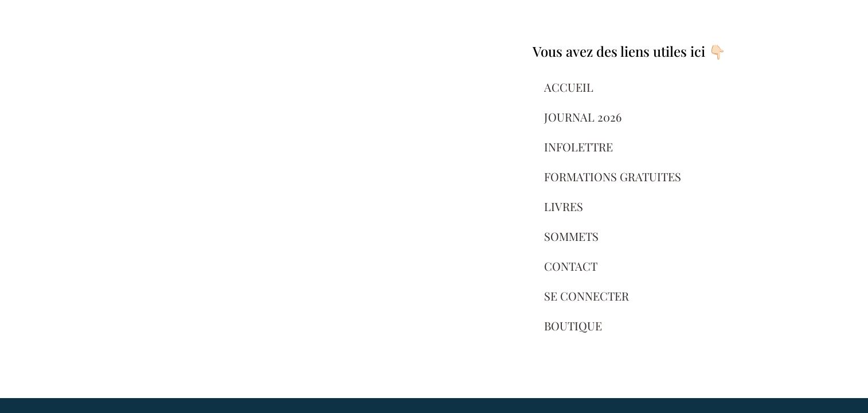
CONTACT (571, 266)
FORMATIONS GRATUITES (613, 176)
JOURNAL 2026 (583, 117)
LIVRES (564, 206)
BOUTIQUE (573, 326)
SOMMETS (571, 236)
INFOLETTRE (578, 147)
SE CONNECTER (587, 296)
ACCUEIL (569, 87)
